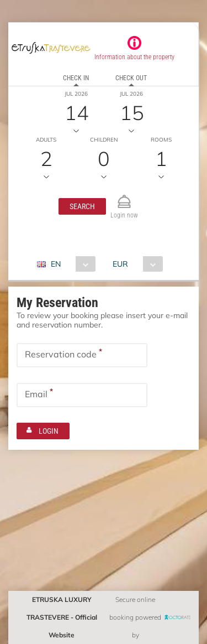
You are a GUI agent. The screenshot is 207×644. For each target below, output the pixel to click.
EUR (120, 264)
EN (56, 264)
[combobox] (70, 264)
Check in (76, 78)
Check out (131, 78)
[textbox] (82, 355)
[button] (82, 206)
